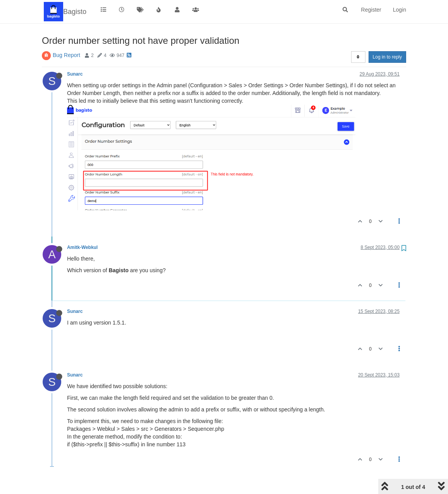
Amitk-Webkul (82, 247)
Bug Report (66, 55)
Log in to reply (387, 57)
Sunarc (75, 74)
